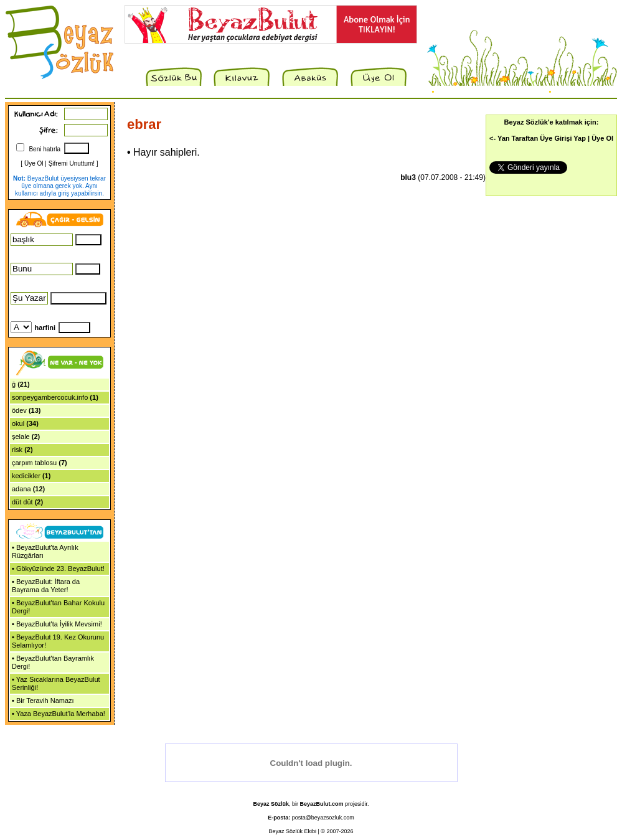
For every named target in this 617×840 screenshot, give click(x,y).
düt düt (22, 502)
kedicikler (26, 476)
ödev (19, 410)
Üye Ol (34, 163)
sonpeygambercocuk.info (50, 397)
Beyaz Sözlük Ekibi (292, 831)
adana (21, 489)
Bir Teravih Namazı (45, 701)
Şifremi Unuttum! (72, 163)
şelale (21, 437)
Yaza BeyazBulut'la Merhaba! (61, 714)
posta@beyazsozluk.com (323, 818)
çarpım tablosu (34, 463)
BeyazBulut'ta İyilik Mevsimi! (59, 624)
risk (17, 450)
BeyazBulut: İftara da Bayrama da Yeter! (46, 586)
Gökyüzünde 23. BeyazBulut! (60, 569)
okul (18, 423)
